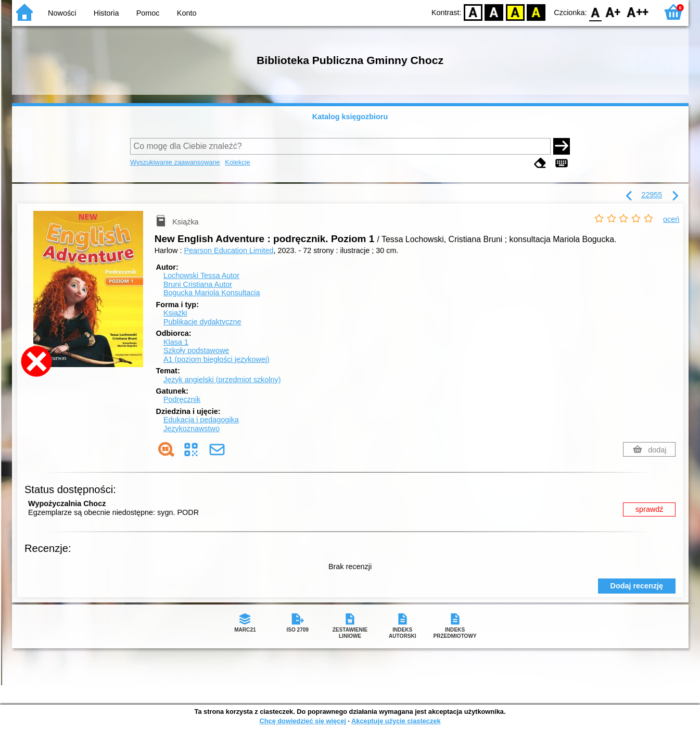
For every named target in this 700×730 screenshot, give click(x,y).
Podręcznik (182, 399)
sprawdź (650, 509)
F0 (596, 12)
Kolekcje (237, 162)
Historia (106, 13)
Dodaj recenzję (637, 586)
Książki (175, 313)
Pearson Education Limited (228, 250)
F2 (638, 12)
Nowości (62, 13)
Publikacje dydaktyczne (202, 322)
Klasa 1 (176, 342)
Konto (187, 13)
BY (536, 12)
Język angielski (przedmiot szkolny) (222, 380)
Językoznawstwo (192, 429)
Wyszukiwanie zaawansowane (175, 162)
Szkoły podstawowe (196, 350)
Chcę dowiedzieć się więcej (302, 721)
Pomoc (148, 13)
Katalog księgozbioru (350, 117)
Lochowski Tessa (201, 275)
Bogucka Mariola (212, 293)
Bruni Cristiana (198, 284)
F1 (613, 12)
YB (515, 12)
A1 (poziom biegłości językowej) (217, 359)
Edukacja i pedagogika (201, 420)
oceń (671, 219)
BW (494, 12)
